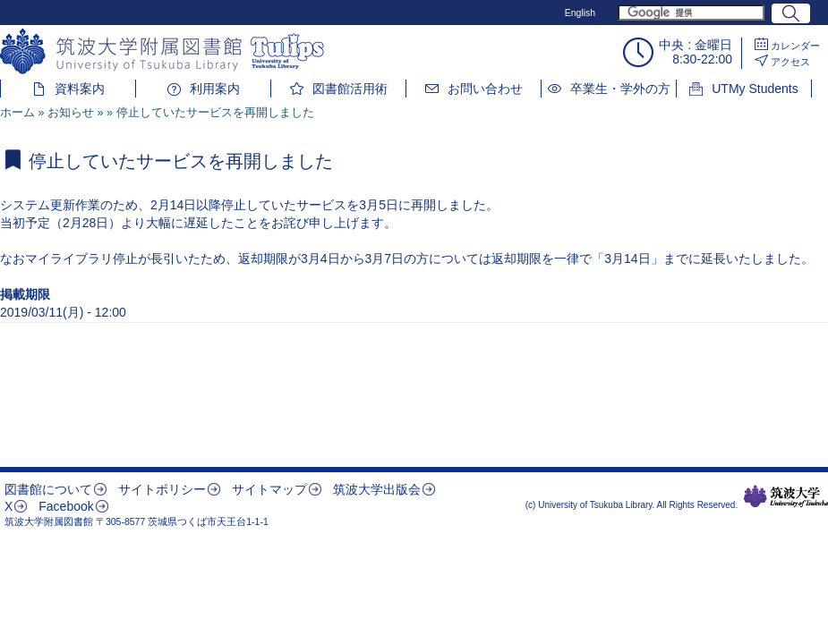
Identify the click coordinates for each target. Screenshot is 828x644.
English (580, 13)
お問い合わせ (485, 89)
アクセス (790, 62)
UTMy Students (755, 89)
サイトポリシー (162, 489)
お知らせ (71, 113)
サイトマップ (269, 489)
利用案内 (215, 89)
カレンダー (795, 46)
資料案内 (80, 89)
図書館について (48, 489)
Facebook (66, 506)
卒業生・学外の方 (620, 89)
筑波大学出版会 (377, 489)
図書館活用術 (350, 89)
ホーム (17, 113)
